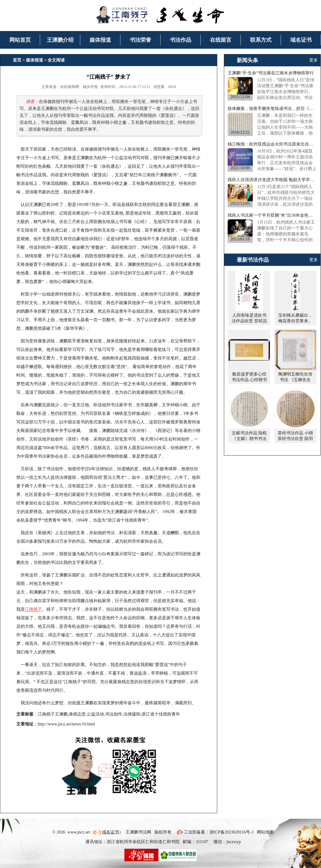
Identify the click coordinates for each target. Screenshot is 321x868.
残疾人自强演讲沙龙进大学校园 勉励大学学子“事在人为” (272, 180)
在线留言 (221, 40)
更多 (314, 60)
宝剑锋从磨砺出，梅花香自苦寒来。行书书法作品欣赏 (295, 321)
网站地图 (265, 832)
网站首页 (20, 40)
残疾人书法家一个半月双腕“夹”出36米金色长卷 (272, 215)
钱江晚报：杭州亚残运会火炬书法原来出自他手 (272, 144)
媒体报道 (100, 40)
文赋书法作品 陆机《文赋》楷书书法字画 (249, 439)
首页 (17, 60)
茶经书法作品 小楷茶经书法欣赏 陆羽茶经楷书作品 (295, 439)
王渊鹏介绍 (60, 40)
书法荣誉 (140, 40)
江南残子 (33, 609)
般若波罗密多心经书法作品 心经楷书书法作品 (249, 380)
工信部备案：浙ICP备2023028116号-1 (219, 832)
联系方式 (261, 40)
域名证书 (301, 40)
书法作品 (181, 40)
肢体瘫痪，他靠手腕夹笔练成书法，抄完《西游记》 (272, 108)
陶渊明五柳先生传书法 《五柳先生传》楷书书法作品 (295, 380)
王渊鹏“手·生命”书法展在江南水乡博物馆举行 (271, 73)
